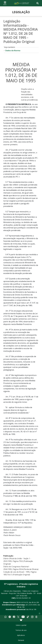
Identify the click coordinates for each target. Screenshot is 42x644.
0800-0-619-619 (22, 602)
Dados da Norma (13, 51)
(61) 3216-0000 (31, 605)
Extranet (21, 640)
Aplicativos (21, 635)
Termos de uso (21, 630)
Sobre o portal (21, 625)
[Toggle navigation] (5, 3)
